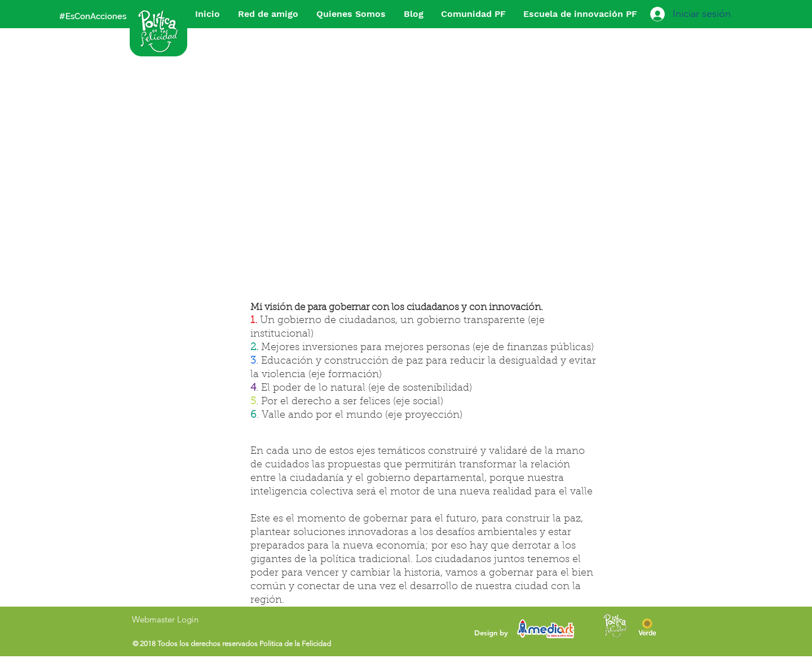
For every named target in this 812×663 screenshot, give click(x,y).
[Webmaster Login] (165, 619)
